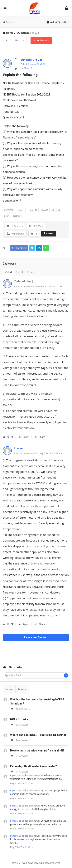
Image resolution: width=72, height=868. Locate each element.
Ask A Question (58, 22)
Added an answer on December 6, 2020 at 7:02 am (38, 286)
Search (9, 22)
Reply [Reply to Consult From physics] (24, 437)
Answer (49, 233)
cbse (21, 210)
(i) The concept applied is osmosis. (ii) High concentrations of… (39, 792)
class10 (45, 210)
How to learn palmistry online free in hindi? (37, 751)
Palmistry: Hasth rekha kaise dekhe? (34, 766)
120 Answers (20, 709)
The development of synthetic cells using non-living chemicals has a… (36, 777)
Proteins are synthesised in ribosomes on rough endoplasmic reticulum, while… (39, 839)
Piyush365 (16, 775)
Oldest (19, 272)
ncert (7, 216)
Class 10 (28, 68)
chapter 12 (32, 210)
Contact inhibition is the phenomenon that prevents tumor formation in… (38, 822)
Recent (31, 272)
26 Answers (19, 740)
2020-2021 (9, 210)
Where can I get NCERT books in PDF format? (39, 735)
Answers (22, 689)
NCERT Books (19, 719)
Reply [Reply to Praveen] (24, 624)
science (17, 216)
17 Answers (19, 772)
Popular (9, 689)
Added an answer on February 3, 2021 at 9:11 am (38, 453)
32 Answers (19, 725)
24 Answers (19, 756)
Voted (8, 272)
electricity (57, 210)
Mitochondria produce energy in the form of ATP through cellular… (37, 807)
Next (19, 40)
